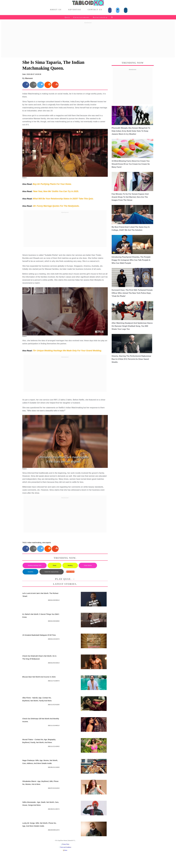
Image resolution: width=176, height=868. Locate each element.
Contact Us (95, 10)
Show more (70, 572)
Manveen (29, 78)
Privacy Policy (66, 844)
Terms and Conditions (66, 847)
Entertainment (81, 17)
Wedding (70, 565)
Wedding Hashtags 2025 (35, 565)
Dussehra (30, 572)
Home (66, 850)
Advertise (75, 10)
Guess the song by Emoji (52, 572)
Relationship (100, 17)
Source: (25, 178)
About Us (56, 10)
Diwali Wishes (88, 565)
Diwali (54, 565)
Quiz (67, 17)
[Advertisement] (88, 40)
